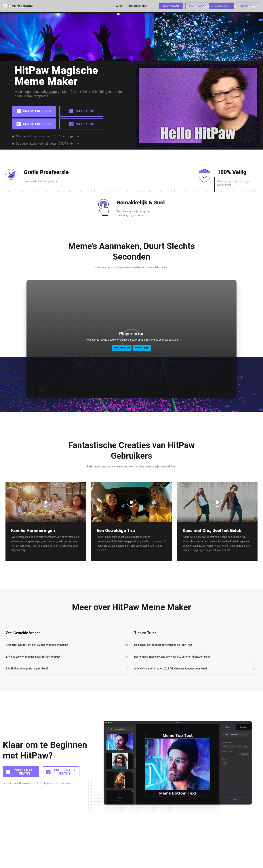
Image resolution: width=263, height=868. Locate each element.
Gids (119, 6)
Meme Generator (18, 6)
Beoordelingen (138, 6)
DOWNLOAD (171, 6)
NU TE (197, 6)
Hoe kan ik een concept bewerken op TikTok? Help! (163, 631)
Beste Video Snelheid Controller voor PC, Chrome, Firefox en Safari (172, 643)
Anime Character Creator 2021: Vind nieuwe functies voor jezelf (171, 655)
